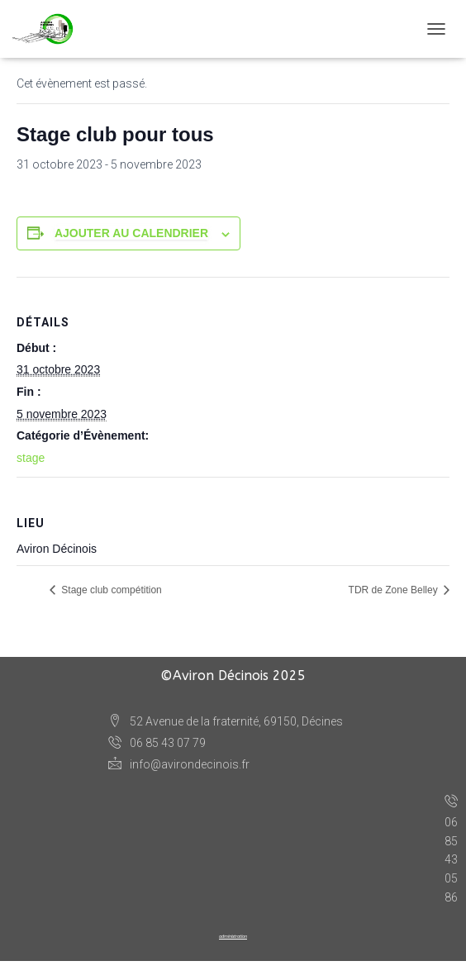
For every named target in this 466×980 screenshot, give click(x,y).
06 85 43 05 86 (451, 847)
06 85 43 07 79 (157, 744)
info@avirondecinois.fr (179, 764)
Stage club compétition (110, 590)
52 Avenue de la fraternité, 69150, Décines (226, 722)
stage (31, 458)
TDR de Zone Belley (395, 590)
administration (233, 936)
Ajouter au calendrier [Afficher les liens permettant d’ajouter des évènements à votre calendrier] (131, 233)
